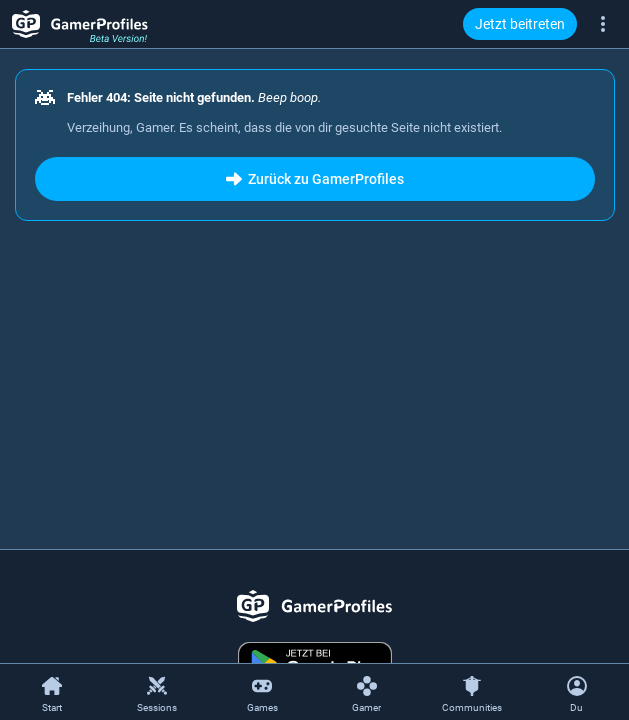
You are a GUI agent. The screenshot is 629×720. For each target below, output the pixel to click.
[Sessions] (157, 693)
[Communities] (471, 693)
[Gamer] (366, 693)
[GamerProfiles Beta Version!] (80, 24)
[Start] (52, 693)
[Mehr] (603, 23)
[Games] (262, 693)
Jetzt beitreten (520, 24)
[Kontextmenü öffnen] (576, 692)
